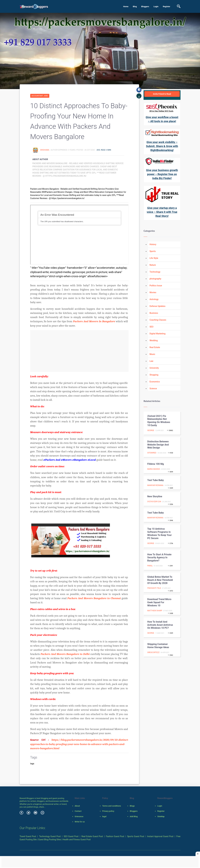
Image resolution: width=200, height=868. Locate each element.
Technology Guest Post (50, 836)
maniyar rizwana (155, 485)
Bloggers (145, 6)
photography (155, 279)
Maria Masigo (154, 469)
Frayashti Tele (154, 588)
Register (166, 6)
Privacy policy (108, 811)
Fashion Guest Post (115, 836)
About (77, 806)
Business (154, 313)
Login (156, 6)
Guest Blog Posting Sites (50, 840)
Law (151, 361)
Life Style (154, 258)
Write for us (80, 822)
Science (153, 388)
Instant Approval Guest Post (160, 836)
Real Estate (155, 347)
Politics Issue (156, 286)
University (154, 368)
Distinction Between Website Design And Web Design (158, 445)
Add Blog (134, 816)
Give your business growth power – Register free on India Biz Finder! (162, 174)
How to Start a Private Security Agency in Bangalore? (159, 558)
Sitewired (152, 453)
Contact (78, 811)
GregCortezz (153, 652)
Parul (150, 566)
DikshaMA (45, 150)
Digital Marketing (157, 334)
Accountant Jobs (40, 96)
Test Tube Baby (156, 480)
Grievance (79, 816)
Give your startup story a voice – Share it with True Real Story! (162, 212)
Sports (153, 251)
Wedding (154, 340)
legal (104, 816)
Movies (153, 292)
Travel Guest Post (28, 836)
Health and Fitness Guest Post (77, 840)
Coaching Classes (158, 320)
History (153, 244)
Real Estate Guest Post (92, 836)
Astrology (154, 299)
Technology (155, 272)
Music (152, 354)
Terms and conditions (112, 806)
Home (126, 6)
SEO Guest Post (71, 836)
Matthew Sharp (155, 611)
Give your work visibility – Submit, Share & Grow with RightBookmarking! (162, 146)
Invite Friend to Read (162, 94)
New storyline (155, 496)
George (151, 430)
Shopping (154, 375)
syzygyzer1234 (154, 502)
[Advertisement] (79, 351)
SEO (151, 327)
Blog (135, 6)
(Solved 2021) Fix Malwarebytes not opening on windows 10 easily (159, 421)
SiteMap (161, 816)
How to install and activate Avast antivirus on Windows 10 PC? (160, 625)
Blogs (132, 806)
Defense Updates (157, 306)
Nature (153, 265)
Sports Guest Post (136, 836)
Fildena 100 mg (156, 464)
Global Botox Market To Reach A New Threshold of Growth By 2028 (160, 580)
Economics (155, 382)
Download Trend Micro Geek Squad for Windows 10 (159, 602)
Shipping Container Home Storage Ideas (158, 646)
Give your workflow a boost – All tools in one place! (162, 119)
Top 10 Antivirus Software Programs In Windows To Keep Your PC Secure (159, 533)
